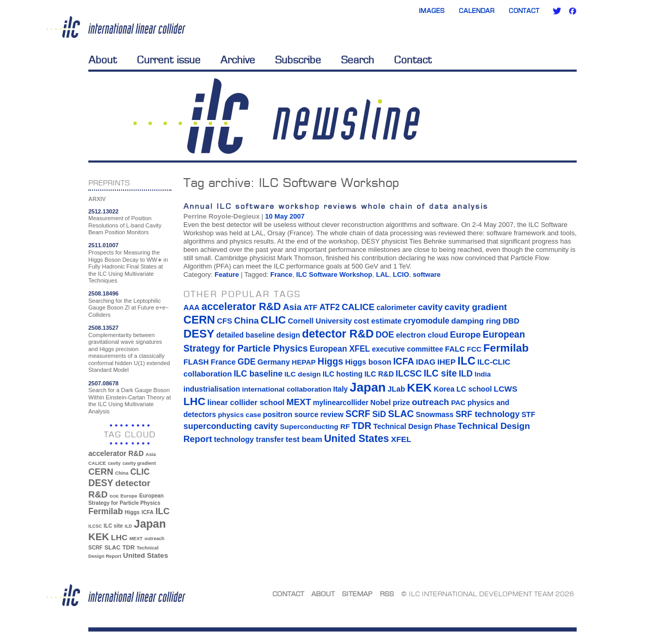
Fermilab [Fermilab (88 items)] (105, 511)
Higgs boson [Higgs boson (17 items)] (368, 362)
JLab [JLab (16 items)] (396, 389)
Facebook (573, 11)
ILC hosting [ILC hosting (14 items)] (343, 374)
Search (357, 60)
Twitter (557, 11)
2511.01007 (103, 245)
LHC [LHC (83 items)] (119, 537)
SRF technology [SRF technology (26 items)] (488, 414)
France (281, 274)
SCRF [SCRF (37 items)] (95, 548)
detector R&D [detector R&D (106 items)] (338, 334)
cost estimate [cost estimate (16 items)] (378, 321)
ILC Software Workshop (334, 274)
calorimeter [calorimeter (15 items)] (396, 307)
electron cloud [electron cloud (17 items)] (422, 335)
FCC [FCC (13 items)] (474, 349)
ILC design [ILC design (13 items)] (302, 374)
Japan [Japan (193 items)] (150, 524)
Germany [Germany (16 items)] (273, 362)
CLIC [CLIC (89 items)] (140, 472)
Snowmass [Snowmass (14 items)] (435, 414)
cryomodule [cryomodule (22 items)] (427, 321)
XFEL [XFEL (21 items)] (401, 439)
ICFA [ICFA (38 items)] (147, 512)
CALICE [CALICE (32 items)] (97, 463)
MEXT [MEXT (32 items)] (136, 539)
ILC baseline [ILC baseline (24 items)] (258, 374)
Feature (227, 274)
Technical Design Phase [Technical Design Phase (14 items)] (414, 426)
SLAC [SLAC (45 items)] (112, 547)
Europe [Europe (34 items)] (129, 496)
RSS (387, 594)
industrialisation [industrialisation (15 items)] (212, 389)
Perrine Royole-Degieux (222, 216)
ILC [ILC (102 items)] (162, 511)
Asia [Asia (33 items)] (151, 454)
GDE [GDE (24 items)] (247, 362)
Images (432, 11)
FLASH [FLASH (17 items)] (196, 362)
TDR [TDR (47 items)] (128, 547)
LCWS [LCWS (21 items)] (505, 389)
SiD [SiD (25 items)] (379, 414)
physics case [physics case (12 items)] (239, 415)
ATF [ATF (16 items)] (310, 307)
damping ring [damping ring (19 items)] (476, 321)
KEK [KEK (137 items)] (99, 537)
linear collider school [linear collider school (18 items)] (246, 403)
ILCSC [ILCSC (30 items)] (95, 526)
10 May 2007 (285, 216)
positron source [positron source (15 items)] (291, 414)
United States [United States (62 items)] (146, 555)
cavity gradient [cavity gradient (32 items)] (139, 463)
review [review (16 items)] (332, 414)
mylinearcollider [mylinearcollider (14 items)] (341, 403)
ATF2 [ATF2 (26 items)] (330, 307)
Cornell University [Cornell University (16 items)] (320, 321)
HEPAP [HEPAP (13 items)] (304, 362)
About (103, 60)
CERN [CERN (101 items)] (101, 472)
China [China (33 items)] (122, 473)
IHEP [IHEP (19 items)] (447, 362)
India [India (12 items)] (482, 374)
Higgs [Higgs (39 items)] (132, 512)
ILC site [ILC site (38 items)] (114, 526)
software (427, 274)
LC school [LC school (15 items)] (474, 389)
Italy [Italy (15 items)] (340, 389)
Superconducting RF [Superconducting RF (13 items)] (315, 427)
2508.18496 (103, 293)
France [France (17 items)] (223, 362)
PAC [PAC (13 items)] (458, 403)
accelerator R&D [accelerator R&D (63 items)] (116, 454)
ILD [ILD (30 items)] (128, 526)
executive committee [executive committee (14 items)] (408, 349)
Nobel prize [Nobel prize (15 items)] (390, 403)
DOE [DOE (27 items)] (114, 496)
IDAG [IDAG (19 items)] (426, 362)
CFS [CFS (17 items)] (224, 321)
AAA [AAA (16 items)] (191, 307)
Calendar (477, 11)
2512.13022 (103, 211)
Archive (238, 60)
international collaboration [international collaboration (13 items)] (287, 389)
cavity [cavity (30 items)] (114, 463)
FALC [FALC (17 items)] (455, 349)
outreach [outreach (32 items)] (154, 539)
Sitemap (357, 594)
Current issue (169, 60)
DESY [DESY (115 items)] (101, 483)
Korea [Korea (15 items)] (444, 389)
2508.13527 (103, 328)
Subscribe (298, 60)
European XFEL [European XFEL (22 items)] (340, 349)
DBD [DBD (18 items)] (511, 321)
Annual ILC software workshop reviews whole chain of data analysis (336, 206)
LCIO (401, 274)
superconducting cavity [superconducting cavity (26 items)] (231, 426)
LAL (383, 274)
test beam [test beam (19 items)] (304, 439)
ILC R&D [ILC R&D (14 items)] (379, 374)
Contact (524, 11)
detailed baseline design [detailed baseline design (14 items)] (258, 335)
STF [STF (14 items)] (528, 414)
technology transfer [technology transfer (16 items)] (249, 439)
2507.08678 (103, 383)
